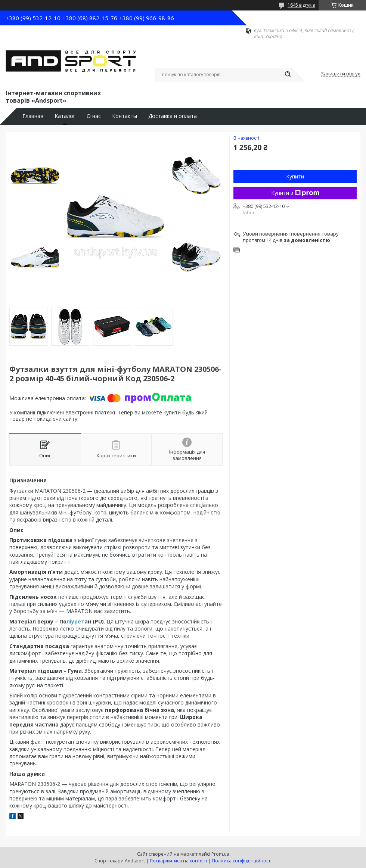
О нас (94, 116)
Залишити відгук (341, 74)
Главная (33, 116)
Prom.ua (220, 854)
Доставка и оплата (173, 116)
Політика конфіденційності (242, 861)
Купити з (295, 193)
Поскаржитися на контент (179, 861)
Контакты (125, 116)
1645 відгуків (301, 5)
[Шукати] (288, 75)
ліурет (75, 621)
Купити (295, 176)
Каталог (65, 116)
